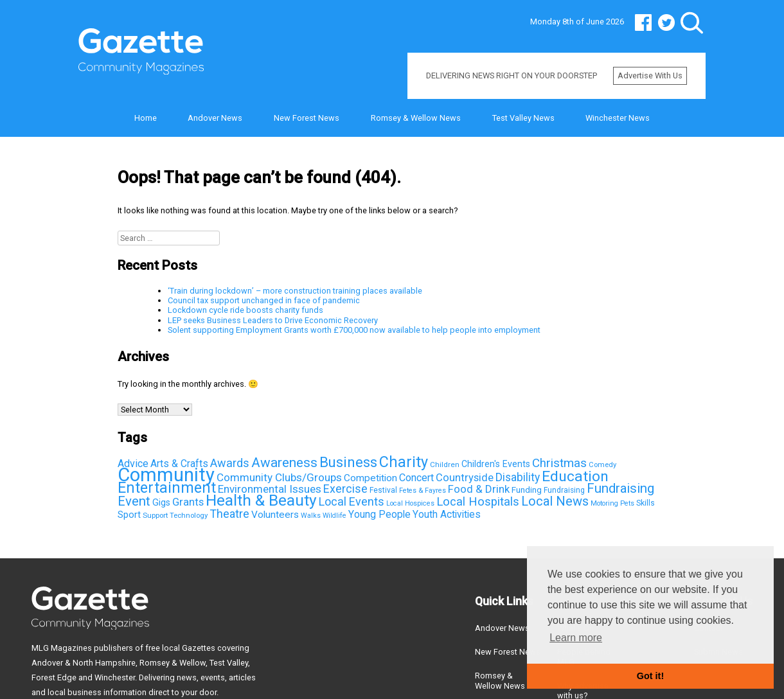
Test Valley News (523, 118)
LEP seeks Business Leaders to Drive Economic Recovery (273, 320)
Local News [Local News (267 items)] (555, 501)
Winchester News (618, 118)
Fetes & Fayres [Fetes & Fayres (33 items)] (423, 491)
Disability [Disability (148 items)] (518, 477)
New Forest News (307, 118)
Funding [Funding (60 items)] (527, 490)
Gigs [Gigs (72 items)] (161, 502)
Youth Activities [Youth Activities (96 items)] (447, 515)
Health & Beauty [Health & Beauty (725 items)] (261, 500)
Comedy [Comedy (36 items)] (602, 465)
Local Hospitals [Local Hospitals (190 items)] (478, 502)
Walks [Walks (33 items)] (311, 516)
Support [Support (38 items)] (155, 515)
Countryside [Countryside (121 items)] (465, 478)
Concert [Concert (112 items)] (416, 478)
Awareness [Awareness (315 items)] (284, 463)
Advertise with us (650, 75)
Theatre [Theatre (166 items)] (229, 514)
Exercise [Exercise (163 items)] (345, 489)
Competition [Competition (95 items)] (370, 478)
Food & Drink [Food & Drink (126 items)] (479, 489)
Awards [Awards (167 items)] (230, 463)
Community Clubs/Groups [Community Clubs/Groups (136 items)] (279, 477)
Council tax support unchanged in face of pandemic (264, 300)
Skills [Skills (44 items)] (646, 503)
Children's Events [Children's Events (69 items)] (496, 464)
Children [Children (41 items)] (445, 465)
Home (146, 118)
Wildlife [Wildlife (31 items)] (334, 516)
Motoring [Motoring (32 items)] (604, 503)
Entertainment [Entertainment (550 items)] (167, 488)
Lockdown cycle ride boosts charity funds (245, 310)
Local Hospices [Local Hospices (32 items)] (410, 503)
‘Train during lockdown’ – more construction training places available (295, 291)
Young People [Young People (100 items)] (379, 514)
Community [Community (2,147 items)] (166, 475)
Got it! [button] (650, 676)
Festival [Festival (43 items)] (383, 490)
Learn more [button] (576, 638)
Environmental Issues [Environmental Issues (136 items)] (270, 489)
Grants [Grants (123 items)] (188, 502)
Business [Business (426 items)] (348, 462)
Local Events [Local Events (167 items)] (352, 501)
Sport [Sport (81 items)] (129, 515)
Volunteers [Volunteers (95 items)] (275, 515)
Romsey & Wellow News (416, 118)
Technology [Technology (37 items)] (189, 515)
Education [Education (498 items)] (575, 476)
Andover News (215, 118)
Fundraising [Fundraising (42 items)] (564, 490)
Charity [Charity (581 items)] (404, 462)
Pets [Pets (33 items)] (627, 503)
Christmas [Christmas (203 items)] (559, 463)
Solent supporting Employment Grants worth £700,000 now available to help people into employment (354, 330)
